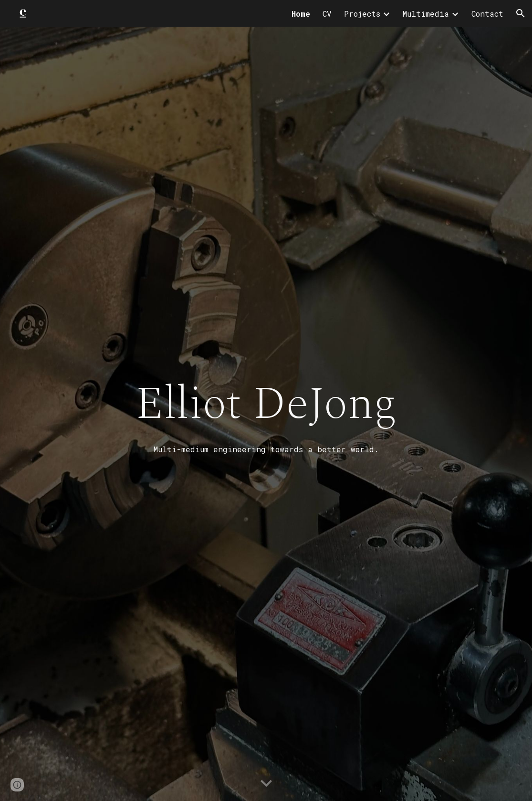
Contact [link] (487, 14)
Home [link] (301, 14)
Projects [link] (362, 14)
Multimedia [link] (426, 14)
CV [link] (327, 14)
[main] (266, 414)
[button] (521, 13)
